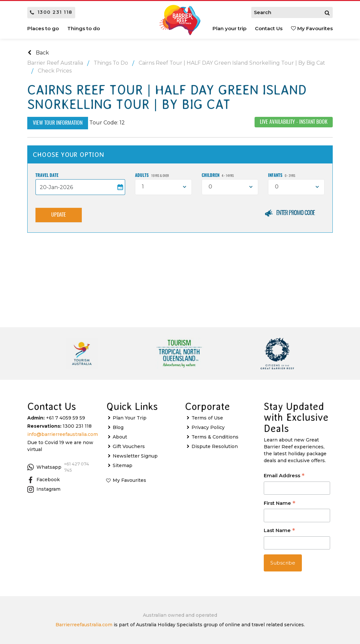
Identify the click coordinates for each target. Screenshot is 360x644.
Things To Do (111, 63)
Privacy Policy (208, 427)
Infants (282, 176)
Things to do (84, 28)
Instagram (44, 489)
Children (218, 176)
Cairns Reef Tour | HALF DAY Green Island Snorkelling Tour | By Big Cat (232, 63)
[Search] (327, 12)
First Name (280, 504)
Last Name (279, 531)
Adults (152, 176)
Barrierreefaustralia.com (84, 625)
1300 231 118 (51, 12)
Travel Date (47, 176)
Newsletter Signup (135, 456)
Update (59, 215)
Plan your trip (229, 28)
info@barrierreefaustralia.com (63, 434)
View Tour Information (58, 123)
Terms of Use (207, 418)
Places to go (43, 28)
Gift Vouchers (129, 446)
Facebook (44, 480)
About (120, 437)
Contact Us (269, 28)
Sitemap (123, 465)
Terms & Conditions (215, 437)
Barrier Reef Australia (55, 63)
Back (38, 53)
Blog (118, 427)
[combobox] (163, 187)
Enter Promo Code (295, 213)
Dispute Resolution (215, 446)
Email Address (284, 476)
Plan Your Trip (130, 418)
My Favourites (312, 28)
